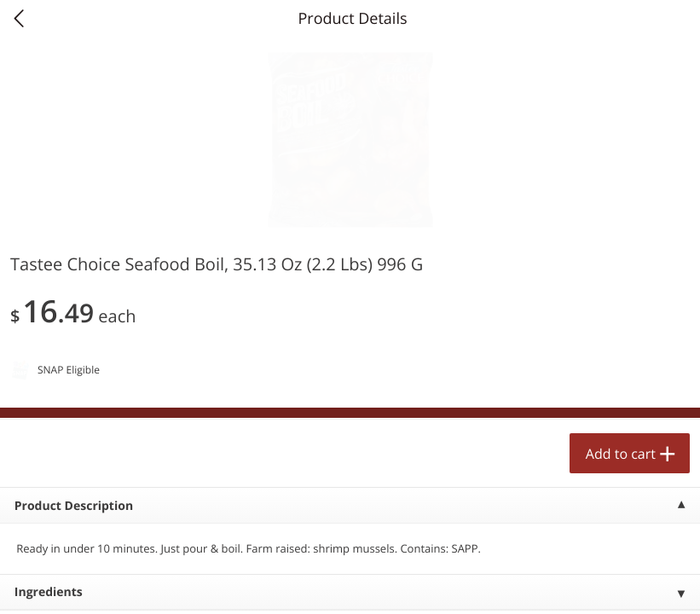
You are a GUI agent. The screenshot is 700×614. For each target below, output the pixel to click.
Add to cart (621, 454)
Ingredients (49, 592)
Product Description (74, 506)
